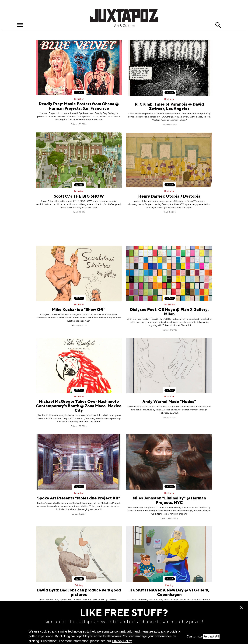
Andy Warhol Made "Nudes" (169, 402)
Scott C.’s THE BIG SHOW (79, 197)
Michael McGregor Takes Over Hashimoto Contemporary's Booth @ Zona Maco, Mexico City (79, 406)
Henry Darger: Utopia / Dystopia (169, 197)
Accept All (211, 636)
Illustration (79, 99)
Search (218, 25)
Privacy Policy (122, 641)
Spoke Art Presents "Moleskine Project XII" (79, 498)
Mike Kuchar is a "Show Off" (79, 310)
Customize (194, 636)
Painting (79, 585)
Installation (169, 305)
